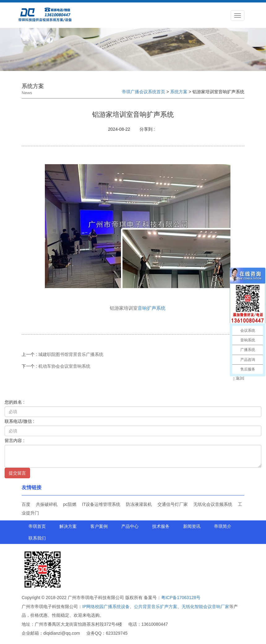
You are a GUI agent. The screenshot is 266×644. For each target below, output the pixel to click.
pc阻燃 (70, 504)
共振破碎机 (47, 504)
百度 (26, 504)
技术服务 (161, 526)
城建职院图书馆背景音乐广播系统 (71, 354)
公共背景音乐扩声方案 (156, 607)
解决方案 (68, 526)
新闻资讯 (192, 526)
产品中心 (130, 526)
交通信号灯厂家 (173, 504)
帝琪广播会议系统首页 (144, 92)
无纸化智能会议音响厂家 (205, 607)
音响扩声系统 (152, 308)
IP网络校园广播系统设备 (106, 607)
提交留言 (17, 473)
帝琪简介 (223, 526)
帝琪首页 (37, 526)
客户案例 (99, 526)
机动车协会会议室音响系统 (64, 366)
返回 (239, 378)
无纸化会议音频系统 (213, 504)
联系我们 (37, 538)
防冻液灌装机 (139, 504)
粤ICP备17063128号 (181, 598)
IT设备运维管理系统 (101, 504)
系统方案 (179, 92)
